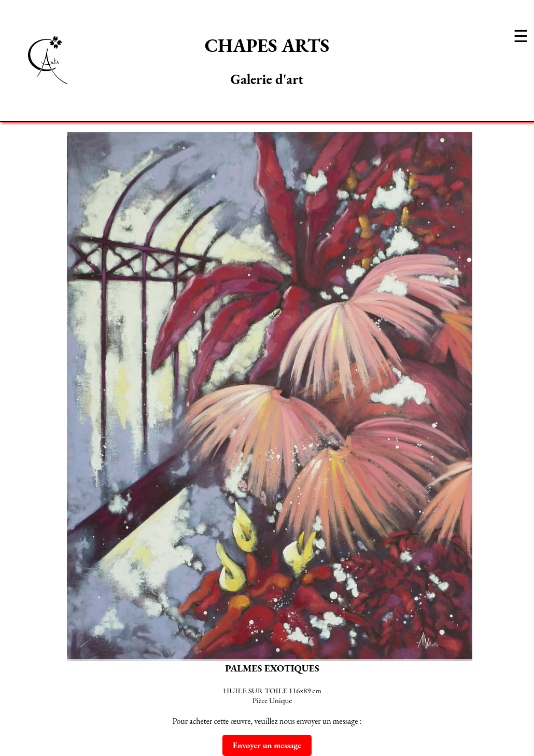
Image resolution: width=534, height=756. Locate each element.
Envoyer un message (267, 745)
